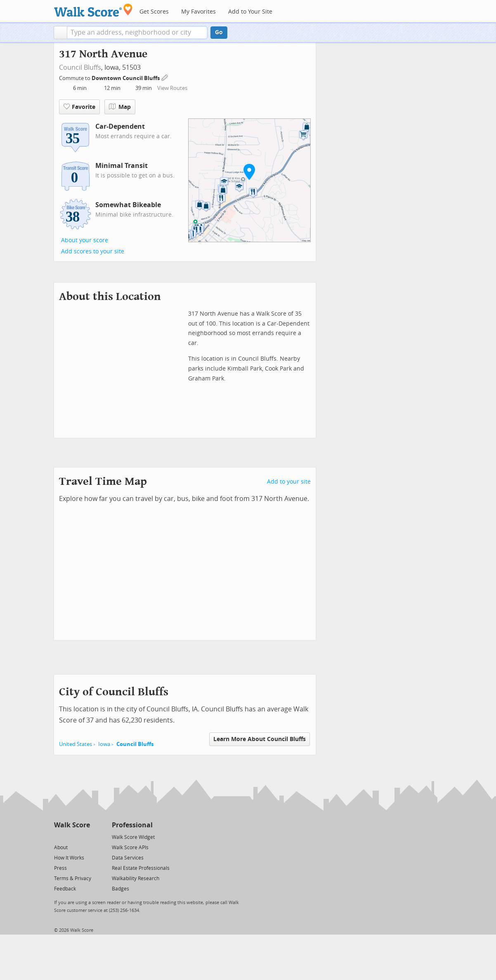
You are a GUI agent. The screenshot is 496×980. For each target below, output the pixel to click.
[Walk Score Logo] (93, 10)
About (61, 848)
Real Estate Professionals (141, 868)
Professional (132, 825)
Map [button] (120, 107)
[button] (60, 33)
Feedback (65, 889)
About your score (85, 240)
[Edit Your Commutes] (165, 77)
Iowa (104, 744)
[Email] (84, 837)
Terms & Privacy (73, 878)
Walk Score (72, 825)
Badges (120, 889)
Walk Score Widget (133, 837)
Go (219, 32)
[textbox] (137, 33)
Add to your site (289, 482)
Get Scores (154, 12)
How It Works (69, 858)
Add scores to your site (93, 251)
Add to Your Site (250, 12)
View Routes (172, 88)
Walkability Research (136, 878)
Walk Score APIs (130, 848)
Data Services (128, 858)
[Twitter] (59, 837)
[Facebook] (72, 837)
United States (76, 744)
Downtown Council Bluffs (126, 78)
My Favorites (198, 12)
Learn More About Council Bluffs (260, 739)
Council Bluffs (80, 67)
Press (60, 868)
